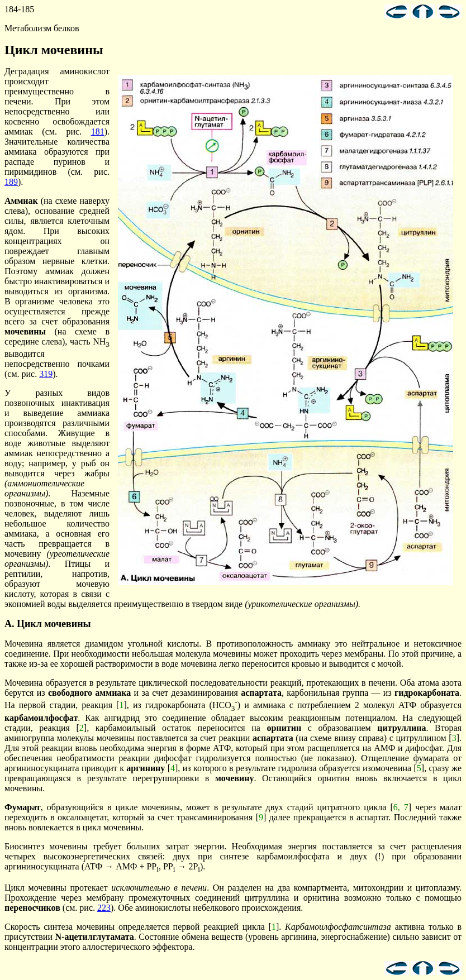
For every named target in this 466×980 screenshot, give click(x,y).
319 (46, 374)
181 (98, 132)
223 (104, 908)
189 (11, 182)
